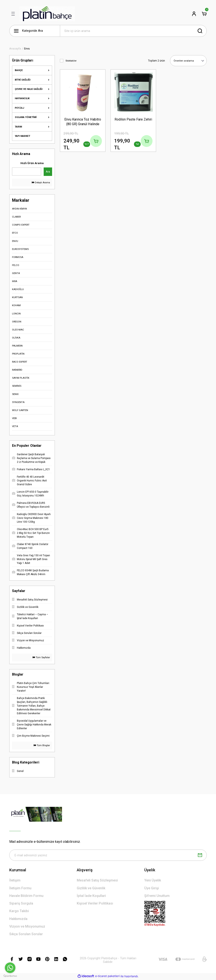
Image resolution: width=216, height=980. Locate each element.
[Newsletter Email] (108, 855)
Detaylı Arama (41, 182)
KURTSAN (17, 297)
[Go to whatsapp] (10, 968)
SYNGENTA (18, 402)
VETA (15, 426)
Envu (27, 49)
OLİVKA (16, 338)
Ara (48, 172)
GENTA (16, 273)
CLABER (16, 217)
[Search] (133, 31)
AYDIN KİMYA (19, 209)
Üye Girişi (152, 889)
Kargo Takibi (19, 912)
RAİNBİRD (17, 370)
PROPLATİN (18, 354)
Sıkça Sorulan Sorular (26, 935)
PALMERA (17, 346)
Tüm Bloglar (42, 745)
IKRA (15, 281)
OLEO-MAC (18, 330)
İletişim (15, 881)
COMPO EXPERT (21, 225)
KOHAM (16, 305)
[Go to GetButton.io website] (10, 976)
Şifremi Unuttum (157, 896)
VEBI (14, 418)
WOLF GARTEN (20, 410)
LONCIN (16, 314)
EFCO (15, 233)
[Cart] (204, 14)
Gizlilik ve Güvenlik (91, 889)
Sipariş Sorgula (21, 904)
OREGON (17, 322)
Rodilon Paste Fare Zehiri (133, 119)
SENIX (15, 394)
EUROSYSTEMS (20, 249)
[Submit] (200, 855)
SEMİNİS (17, 386)
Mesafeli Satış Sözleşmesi (97, 881)
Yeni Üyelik (153, 881)
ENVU (15, 241)
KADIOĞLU (18, 289)
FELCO (16, 265)
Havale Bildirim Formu (26, 896)
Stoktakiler (71, 61)
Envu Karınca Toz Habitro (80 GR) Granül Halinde (83, 121)
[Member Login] (194, 14)
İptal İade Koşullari (91, 896)
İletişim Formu (20, 889)
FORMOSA (18, 257)
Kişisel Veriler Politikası (95, 904)
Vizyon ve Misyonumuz (27, 927)
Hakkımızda (18, 919)
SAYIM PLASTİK (21, 378)
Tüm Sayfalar (41, 657)
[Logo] (47, 14)
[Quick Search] (27, 171)
